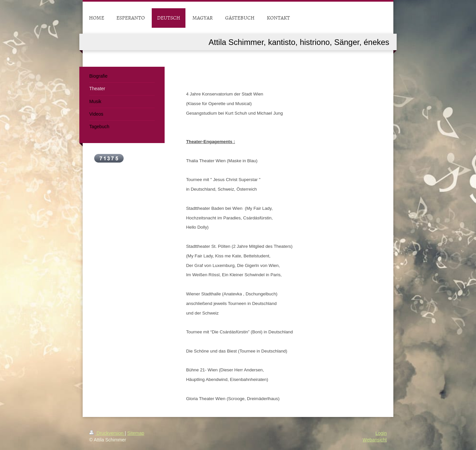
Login (381, 433)
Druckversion (107, 433)
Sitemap (136, 433)
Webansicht (375, 440)
